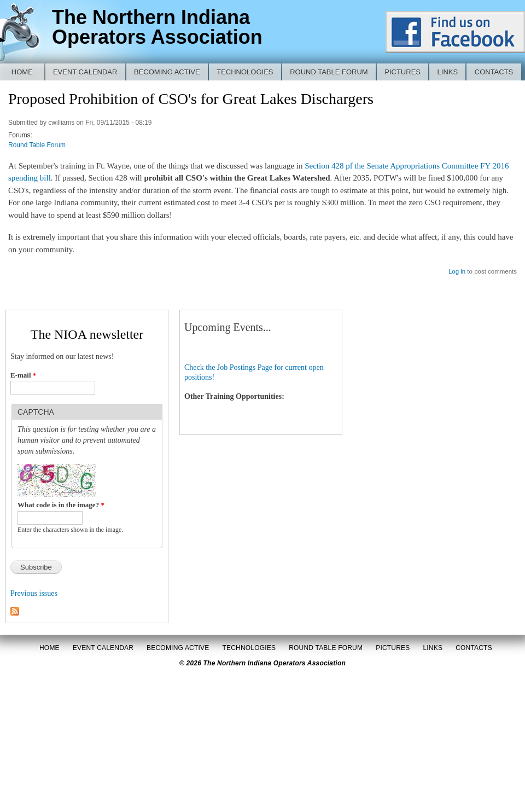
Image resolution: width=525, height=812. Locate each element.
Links (448, 72)
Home (22, 72)
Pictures (402, 72)
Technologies (245, 72)
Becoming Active (167, 72)
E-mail (23, 375)
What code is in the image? (61, 505)
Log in (457, 271)
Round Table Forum (329, 72)
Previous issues (34, 593)
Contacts (494, 72)
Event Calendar (85, 72)
